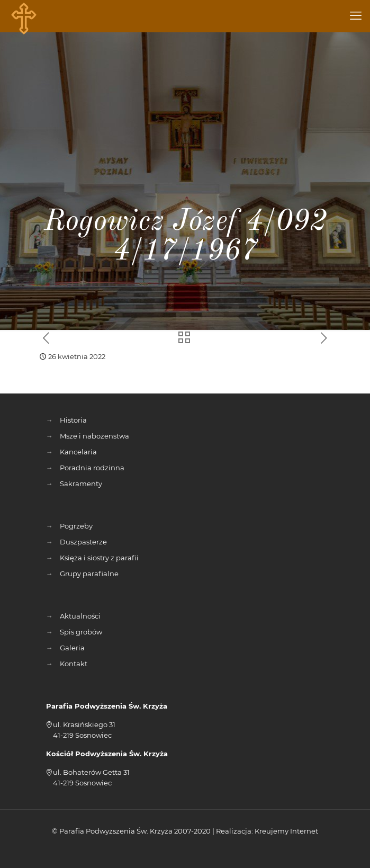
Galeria (72, 648)
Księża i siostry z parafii (99, 558)
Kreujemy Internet (286, 831)
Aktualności (80, 616)
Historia (73, 420)
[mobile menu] (356, 16)
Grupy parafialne (89, 574)
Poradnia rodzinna (92, 468)
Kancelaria (78, 452)
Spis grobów (81, 632)
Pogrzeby (76, 526)
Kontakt (74, 664)
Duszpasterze (83, 542)
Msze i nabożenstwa (94, 436)
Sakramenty (81, 484)
